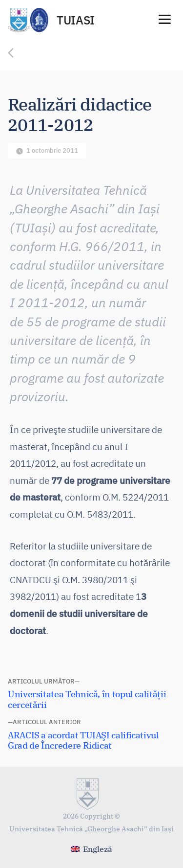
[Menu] (164, 19)
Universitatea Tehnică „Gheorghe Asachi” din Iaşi (91, 829)
